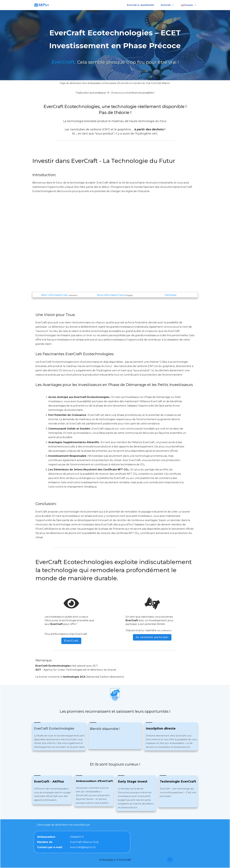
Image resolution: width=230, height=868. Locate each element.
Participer (171, 295)
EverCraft (125, 860)
